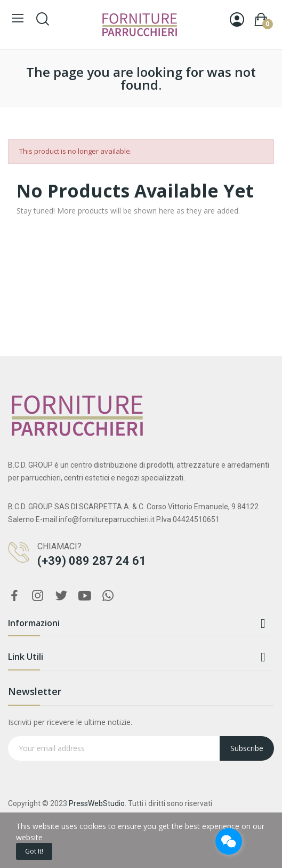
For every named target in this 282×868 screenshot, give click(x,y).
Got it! (34, 851)
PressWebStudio (97, 803)
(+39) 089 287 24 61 (92, 561)
